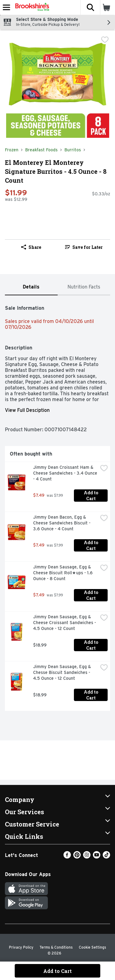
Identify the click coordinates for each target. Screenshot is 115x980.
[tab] (31, 287)
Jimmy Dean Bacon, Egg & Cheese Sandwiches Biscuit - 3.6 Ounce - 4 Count (62, 523)
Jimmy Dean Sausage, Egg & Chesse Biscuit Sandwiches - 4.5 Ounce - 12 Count (63, 672)
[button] (90, 7)
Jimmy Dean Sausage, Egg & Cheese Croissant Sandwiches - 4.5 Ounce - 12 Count (65, 623)
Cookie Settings (92, 947)
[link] (84, 247)
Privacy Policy (21, 947)
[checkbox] (105, 40)
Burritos (73, 150)
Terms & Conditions (56, 947)
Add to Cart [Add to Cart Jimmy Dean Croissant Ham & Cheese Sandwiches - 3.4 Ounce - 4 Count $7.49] (91, 496)
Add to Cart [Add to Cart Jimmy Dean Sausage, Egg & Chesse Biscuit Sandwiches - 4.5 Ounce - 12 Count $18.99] (91, 695)
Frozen (12, 150)
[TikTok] (106, 857)
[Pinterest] (77, 857)
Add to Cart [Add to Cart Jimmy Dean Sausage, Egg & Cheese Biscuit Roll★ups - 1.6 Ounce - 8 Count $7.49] (91, 595)
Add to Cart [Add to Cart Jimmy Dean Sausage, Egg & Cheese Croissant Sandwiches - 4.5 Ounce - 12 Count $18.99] (91, 645)
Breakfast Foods (41, 150)
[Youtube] (97, 857)
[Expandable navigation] (6, 7)
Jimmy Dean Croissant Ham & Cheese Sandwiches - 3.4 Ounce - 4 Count (65, 473)
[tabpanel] (57, 506)
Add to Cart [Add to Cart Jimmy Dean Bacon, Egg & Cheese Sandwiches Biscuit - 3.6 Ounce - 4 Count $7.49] (91, 545)
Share (31, 247)
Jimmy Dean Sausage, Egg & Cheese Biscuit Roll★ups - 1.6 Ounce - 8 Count (63, 573)
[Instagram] (87, 857)
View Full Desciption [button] (27, 410)
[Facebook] (67, 857)
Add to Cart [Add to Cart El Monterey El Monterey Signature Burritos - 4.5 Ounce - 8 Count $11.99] (57, 971)
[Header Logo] (31, 7)
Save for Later (84, 247)
